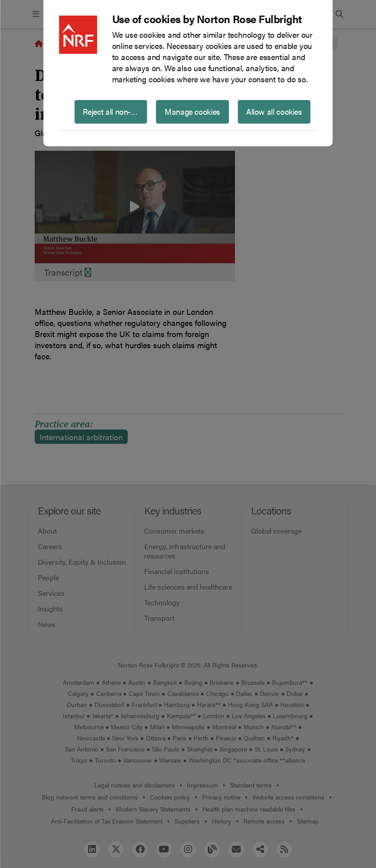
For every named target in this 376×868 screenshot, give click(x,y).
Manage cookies (192, 111)
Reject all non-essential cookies (115, 111)
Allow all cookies (274, 111)
